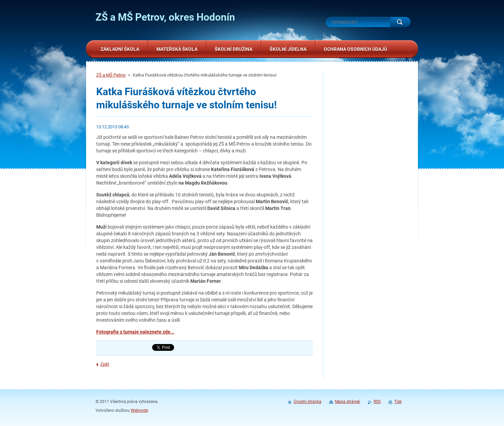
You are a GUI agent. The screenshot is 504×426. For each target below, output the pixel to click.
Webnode (139, 410)
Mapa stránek (348, 402)
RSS (377, 402)
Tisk (398, 402)
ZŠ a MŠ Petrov (111, 75)
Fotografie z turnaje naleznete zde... (135, 332)
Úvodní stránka (308, 402)
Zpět (105, 364)
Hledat (400, 22)
